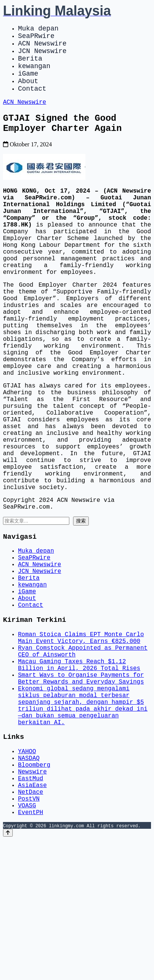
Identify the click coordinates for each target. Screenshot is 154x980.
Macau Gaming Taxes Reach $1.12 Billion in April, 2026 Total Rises (79, 776)
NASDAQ (29, 886)
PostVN (29, 936)
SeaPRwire (36, 38)
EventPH (31, 952)
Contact (32, 102)
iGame (28, 84)
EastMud (31, 911)
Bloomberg (34, 894)
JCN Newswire (42, 56)
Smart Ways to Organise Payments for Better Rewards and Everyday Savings (81, 792)
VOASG (27, 944)
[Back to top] (8, 973)
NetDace (31, 927)
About (28, 93)
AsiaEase (32, 919)
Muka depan (38, 29)
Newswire (32, 903)
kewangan (34, 74)
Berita (30, 65)
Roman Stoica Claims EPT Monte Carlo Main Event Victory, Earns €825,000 (81, 743)
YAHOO (27, 878)
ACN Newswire (42, 47)
